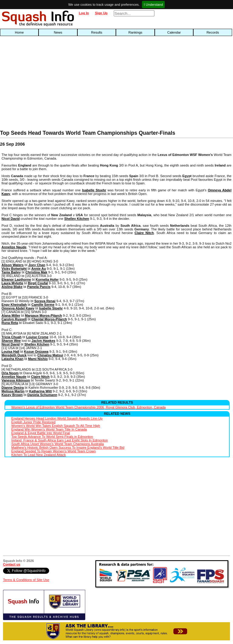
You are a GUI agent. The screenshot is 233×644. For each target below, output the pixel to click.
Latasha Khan (12, 359)
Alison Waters (13, 265)
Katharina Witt (40, 391)
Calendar (174, 32)
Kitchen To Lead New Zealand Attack (39, 455)
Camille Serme (43, 305)
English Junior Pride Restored (33, 422)
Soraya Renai (45, 301)
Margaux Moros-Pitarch (43, 315)
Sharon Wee (11, 341)
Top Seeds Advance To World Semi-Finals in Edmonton (52, 437)
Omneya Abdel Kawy (18, 308)
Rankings (135, 32)
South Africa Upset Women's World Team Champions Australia (57, 444)
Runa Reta (10, 323)
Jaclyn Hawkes (43, 341)
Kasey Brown (12, 395)
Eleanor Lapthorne (16, 279)
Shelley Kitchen (77, 219)
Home (19, 32)
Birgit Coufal (38, 283)
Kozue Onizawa (36, 352)
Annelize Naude (14, 247)
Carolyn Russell (14, 319)
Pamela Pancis (39, 287)
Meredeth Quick (14, 355)
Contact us (12, 564)
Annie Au (39, 269)
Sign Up (101, 13)
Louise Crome (37, 337)
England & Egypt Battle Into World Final (41, 433)
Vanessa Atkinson (16, 380)
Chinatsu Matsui (50, 355)
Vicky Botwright (14, 269)
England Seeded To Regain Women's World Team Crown (53, 451)
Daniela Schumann (42, 395)
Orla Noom (10, 373)
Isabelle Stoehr (94, 190)
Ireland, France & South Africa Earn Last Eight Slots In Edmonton (59, 440)
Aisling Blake (12, 287)
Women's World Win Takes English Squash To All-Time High (56, 426)
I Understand (153, 5)
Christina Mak (36, 272)
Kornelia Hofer (47, 279)
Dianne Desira (13, 388)
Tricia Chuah (12, 337)
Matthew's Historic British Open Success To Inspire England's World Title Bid (68, 447)
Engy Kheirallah (14, 305)
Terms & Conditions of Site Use (26, 580)
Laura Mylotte (12, 283)
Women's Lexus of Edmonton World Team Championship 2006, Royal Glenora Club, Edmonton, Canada (88, 407)
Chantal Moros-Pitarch (49, 319)
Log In (84, 13)
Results (97, 32)
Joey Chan (37, 265)
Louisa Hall (10, 352)
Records (213, 32)
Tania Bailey (11, 272)
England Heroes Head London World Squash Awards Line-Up (57, 418)
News (58, 32)
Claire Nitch (144, 233)
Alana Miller (11, 315)
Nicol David (11, 219)
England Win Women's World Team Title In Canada (49, 429)
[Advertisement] (75, 84)
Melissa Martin (13, 391)
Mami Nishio (38, 359)
